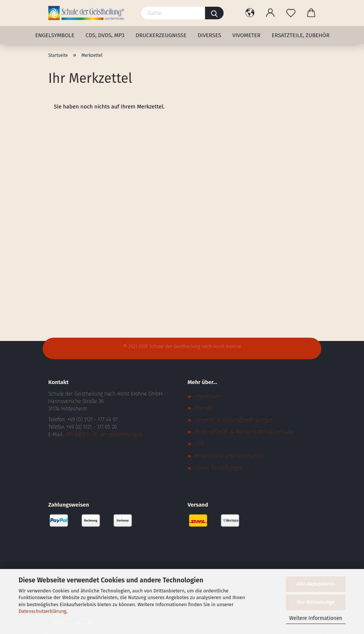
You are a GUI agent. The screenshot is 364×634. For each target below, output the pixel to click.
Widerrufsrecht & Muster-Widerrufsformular (245, 432)
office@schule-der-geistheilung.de (104, 434)
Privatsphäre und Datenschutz (229, 456)
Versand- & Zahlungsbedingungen (234, 420)
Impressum (208, 396)
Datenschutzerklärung (43, 611)
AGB (199, 444)
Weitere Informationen (316, 618)
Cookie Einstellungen (219, 468)
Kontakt (204, 408)
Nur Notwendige (316, 602)
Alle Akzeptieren (316, 584)
